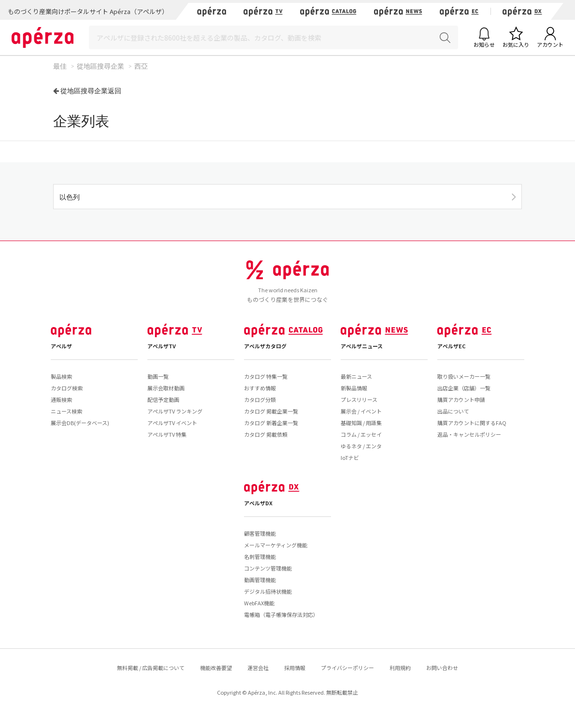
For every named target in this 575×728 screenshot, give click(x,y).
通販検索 (61, 400)
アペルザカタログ (265, 346)
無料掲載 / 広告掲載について (151, 668)
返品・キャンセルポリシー (469, 434)
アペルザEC (452, 346)
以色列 (70, 197)
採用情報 (295, 668)
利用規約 (400, 668)
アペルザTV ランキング (175, 411)
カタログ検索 (67, 388)
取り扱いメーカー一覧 (464, 376)
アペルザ (61, 346)
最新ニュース (356, 376)
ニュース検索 (66, 411)
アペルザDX (258, 503)
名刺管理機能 (260, 557)
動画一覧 (158, 376)
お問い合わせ (442, 668)
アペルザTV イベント (172, 423)
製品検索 (61, 376)
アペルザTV (162, 346)
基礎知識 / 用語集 (361, 423)
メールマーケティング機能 (276, 545)
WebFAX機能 (259, 603)
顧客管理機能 (260, 533)
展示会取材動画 (166, 388)
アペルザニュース (362, 346)
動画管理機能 (260, 580)
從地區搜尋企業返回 (91, 91)
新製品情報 (354, 388)
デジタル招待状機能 (268, 591)
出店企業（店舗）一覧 (464, 388)
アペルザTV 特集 (167, 434)
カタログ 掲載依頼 (266, 434)
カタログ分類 (260, 400)
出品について (453, 411)
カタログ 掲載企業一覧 (271, 411)
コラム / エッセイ (361, 434)
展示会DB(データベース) (80, 423)
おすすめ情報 (260, 388)
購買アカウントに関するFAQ (472, 423)
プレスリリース (359, 400)
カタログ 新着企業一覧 (271, 423)
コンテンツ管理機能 (268, 568)
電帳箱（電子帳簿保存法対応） (281, 614)
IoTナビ (350, 457)
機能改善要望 (216, 668)
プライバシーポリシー (347, 668)
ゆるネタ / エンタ (361, 446)
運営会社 (258, 668)
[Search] (273, 37)
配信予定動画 (163, 400)
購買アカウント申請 (461, 400)
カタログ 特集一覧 (266, 376)
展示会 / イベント (361, 411)
